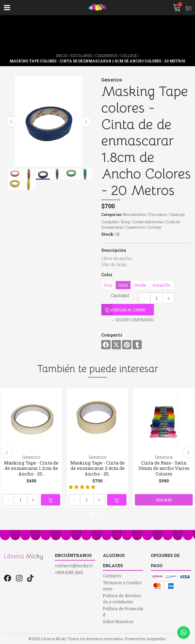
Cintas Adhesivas (148, 222)
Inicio (62, 56)
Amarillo (161, 285)
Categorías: (111, 214)
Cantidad (120, 295)
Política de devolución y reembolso (122, 599)
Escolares (81, 56)
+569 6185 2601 (69, 572)
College (129, 56)
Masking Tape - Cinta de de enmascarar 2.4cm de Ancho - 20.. (97, 468)
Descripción (114, 250)
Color (107, 275)
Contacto (112, 576)
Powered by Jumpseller (145, 639)
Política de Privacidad (123, 612)
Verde (140, 285)
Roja (108, 285)
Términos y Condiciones (122, 586)
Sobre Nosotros (118, 621)
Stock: (108, 234)
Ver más (164, 500)
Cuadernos (106, 56)
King (125, 222)
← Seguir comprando (133, 320)
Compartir (112, 335)
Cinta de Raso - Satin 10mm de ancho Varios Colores (164, 468)
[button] (91, 515)
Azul (123, 285)
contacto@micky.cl (74, 565)
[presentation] (11, 121)
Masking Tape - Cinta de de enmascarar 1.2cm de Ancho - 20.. (31, 468)
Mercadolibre (134, 214)
